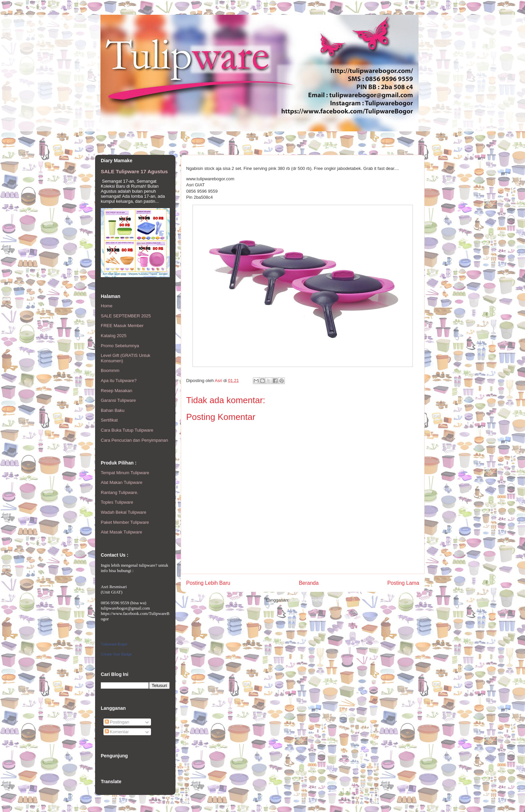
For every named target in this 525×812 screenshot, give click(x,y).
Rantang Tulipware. (120, 492)
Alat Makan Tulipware (122, 482)
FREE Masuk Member (122, 326)
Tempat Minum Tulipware (125, 473)
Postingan (117, 722)
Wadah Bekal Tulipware (124, 512)
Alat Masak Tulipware (122, 532)
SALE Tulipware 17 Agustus (134, 171)
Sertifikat (109, 420)
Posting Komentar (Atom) (315, 600)
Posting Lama (403, 583)
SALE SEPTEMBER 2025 (126, 316)
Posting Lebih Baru (208, 583)
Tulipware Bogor (114, 644)
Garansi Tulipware (118, 400)
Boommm (110, 370)
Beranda (309, 583)
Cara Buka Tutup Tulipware (127, 430)
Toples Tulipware (117, 502)
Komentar (117, 732)
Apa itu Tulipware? (119, 381)
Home (107, 306)
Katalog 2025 (114, 336)
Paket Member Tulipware (125, 522)
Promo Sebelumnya (120, 346)
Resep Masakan (117, 391)
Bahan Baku (113, 410)
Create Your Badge (116, 654)
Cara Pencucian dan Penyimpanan (134, 440)
